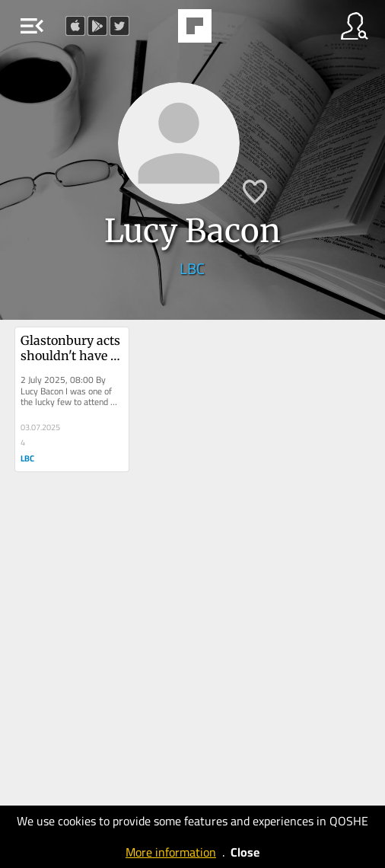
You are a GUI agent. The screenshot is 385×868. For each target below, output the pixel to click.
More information (171, 852)
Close (245, 852)
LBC (192, 268)
